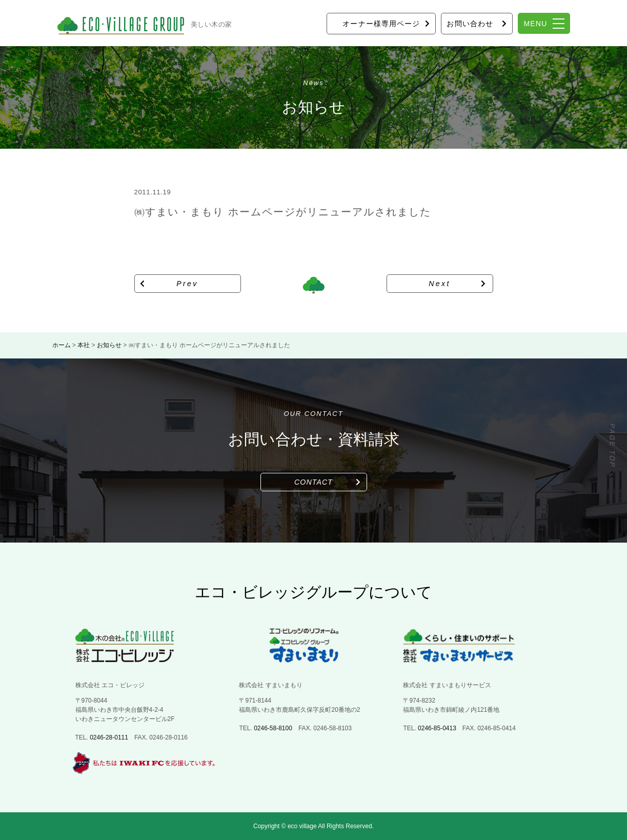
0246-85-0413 (437, 728)
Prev (187, 284)
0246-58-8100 (273, 728)
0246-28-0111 (109, 737)
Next (440, 284)
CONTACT (313, 482)
